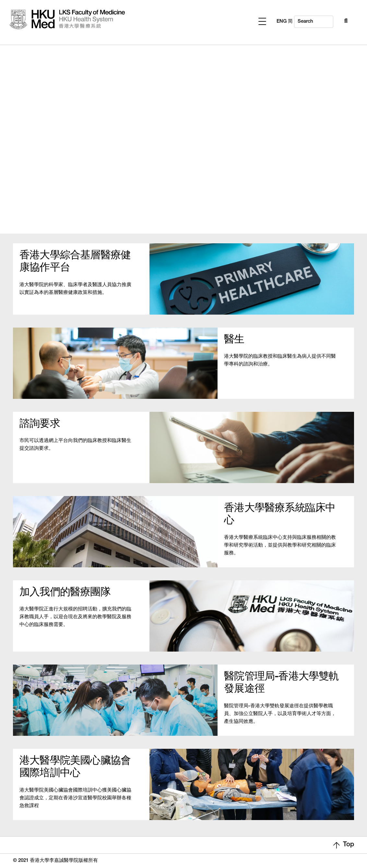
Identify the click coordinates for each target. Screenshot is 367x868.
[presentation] (184, 216)
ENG (343, 22)
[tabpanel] (184, 132)
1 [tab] (183, 215)
